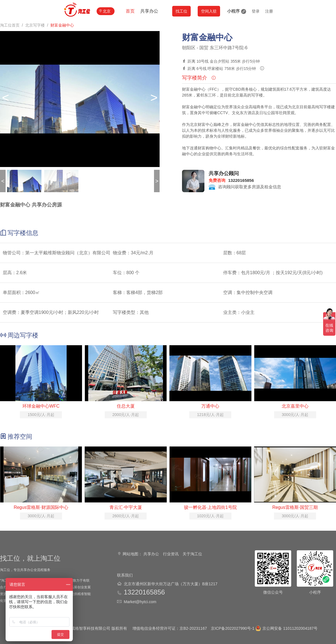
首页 (130, 11)
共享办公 (149, 11)
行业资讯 (171, 554)
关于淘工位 (192, 554)
